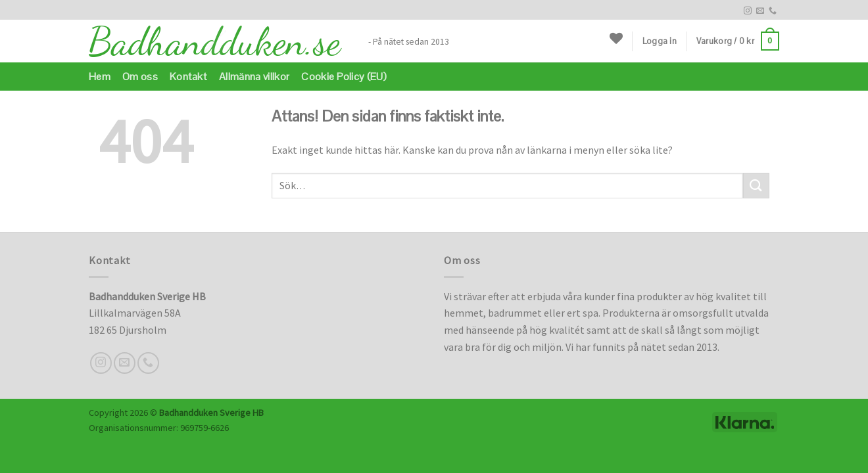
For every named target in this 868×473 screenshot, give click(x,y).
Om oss (140, 77)
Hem (100, 77)
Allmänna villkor (254, 77)
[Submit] (756, 186)
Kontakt (188, 77)
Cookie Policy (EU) (344, 77)
